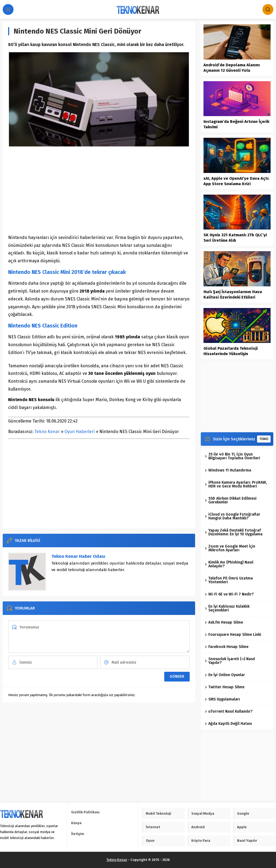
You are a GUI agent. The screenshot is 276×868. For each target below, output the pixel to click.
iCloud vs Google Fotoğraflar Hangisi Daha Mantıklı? (233, 516)
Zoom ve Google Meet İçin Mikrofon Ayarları (230, 548)
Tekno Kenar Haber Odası (78, 556)
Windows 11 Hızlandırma (228, 470)
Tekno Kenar (47, 432)
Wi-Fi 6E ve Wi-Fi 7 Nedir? (229, 594)
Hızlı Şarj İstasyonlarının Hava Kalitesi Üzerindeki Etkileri (233, 294)
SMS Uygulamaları (222, 699)
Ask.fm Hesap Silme (224, 622)
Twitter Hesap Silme (225, 687)
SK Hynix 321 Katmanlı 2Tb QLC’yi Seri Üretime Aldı (235, 238)
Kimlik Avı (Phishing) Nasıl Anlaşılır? (229, 564)
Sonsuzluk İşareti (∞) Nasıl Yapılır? (230, 661)
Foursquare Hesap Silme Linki (233, 635)
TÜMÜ (264, 439)
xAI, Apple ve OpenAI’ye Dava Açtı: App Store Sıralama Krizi (236, 181)
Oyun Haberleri (80, 432)
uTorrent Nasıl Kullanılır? (229, 711)
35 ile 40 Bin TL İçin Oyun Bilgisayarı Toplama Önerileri (232, 456)
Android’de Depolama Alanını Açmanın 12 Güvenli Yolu (232, 68)
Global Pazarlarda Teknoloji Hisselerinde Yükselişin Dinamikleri (231, 354)
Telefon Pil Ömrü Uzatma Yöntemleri (229, 580)
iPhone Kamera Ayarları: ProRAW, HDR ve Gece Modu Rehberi (236, 484)
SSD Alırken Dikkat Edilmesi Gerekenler (231, 500)
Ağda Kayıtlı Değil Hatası (228, 724)
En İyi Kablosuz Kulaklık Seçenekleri (227, 608)
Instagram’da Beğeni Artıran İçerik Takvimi (236, 124)
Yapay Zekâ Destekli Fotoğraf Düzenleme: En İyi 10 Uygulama (234, 532)
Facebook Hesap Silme (227, 647)
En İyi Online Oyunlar (225, 675)
